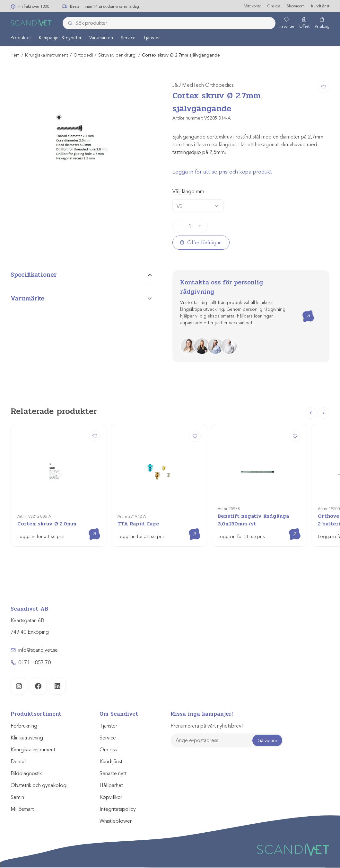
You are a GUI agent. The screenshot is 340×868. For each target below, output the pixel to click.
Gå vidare (267, 741)
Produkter (21, 38)
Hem (15, 55)
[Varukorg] (322, 23)
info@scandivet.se (38, 650)
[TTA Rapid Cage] (159, 486)
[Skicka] (68, 23)
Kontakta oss (304, 311)
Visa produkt (90, 529)
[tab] (81, 278)
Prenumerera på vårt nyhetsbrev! (207, 726)
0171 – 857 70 (35, 663)
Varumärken (101, 38)
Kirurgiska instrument (47, 55)
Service (128, 38)
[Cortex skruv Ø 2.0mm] (59, 486)
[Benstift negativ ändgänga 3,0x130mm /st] (259, 486)
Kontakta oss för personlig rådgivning (222, 287)
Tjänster (152, 38)
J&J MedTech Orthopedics (203, 85)
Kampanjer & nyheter (60, 38)
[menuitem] (21, 38)
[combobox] (169, 23)
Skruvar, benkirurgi (117, 55)
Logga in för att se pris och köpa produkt (222, 172)
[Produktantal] (190, 226)
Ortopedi (83, 55)
